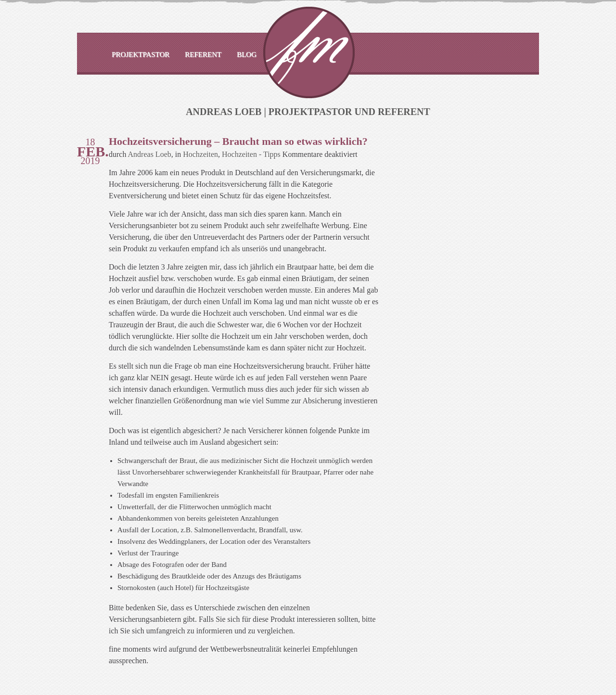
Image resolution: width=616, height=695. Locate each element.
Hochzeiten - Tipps (251, 154)
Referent (203, 54)
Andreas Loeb (150, 154)
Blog (247, 54)
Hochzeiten (200, 154)
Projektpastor (141, 54)
